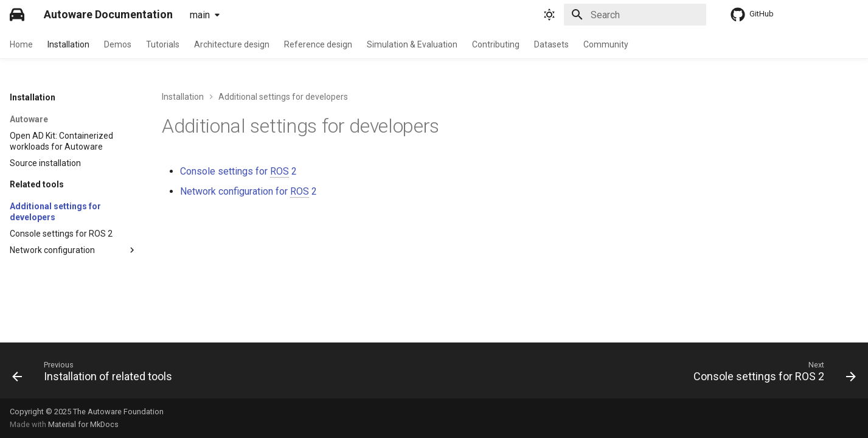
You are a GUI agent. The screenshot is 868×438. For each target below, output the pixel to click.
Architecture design (232, 44)
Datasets (551, 44)
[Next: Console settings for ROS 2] (771, 374)
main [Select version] (200, 15)
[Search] (635, 15)
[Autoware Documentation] (17, 15)
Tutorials (163, 44)
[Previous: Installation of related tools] (96, 374)
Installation (68, 44)
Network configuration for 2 (248, 192)
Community (606, 44)
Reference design (318, 44)
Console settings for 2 (238, 172)
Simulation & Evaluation (412, 44)
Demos (118, 44)
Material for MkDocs (83, 424)
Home (21, 44)
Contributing (496, 44)
